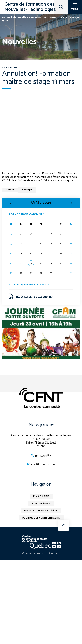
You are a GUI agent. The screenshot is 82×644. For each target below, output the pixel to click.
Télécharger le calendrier (31, 296)
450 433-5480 (43, 456)
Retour (10, 190)
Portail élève (41, 504)
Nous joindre (41, 425)
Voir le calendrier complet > (29, 285)
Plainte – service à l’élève (41, 511)
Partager (27, 190)
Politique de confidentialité (41, 518)
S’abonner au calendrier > (27, 214)
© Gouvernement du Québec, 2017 (41, 554)
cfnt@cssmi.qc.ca (43, 464)
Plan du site (41, 496)
